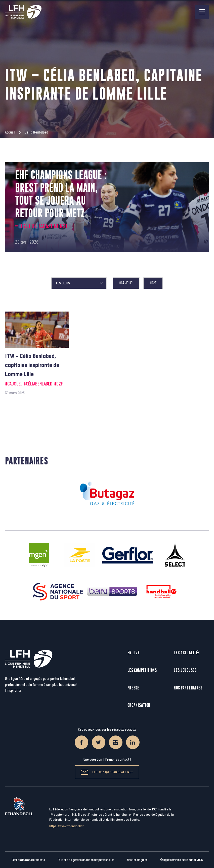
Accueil (10, 132)
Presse (133, 688)
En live (134, 653)
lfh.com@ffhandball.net (107, 772)
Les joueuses (185, 670)
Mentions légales (137, 860)
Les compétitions (142, 670)
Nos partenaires (188, 688)
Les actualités (187, 653)
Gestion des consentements (28, 860)
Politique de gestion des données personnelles (86, 860)
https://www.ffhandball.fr (67, 826)
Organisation (139, 705)
